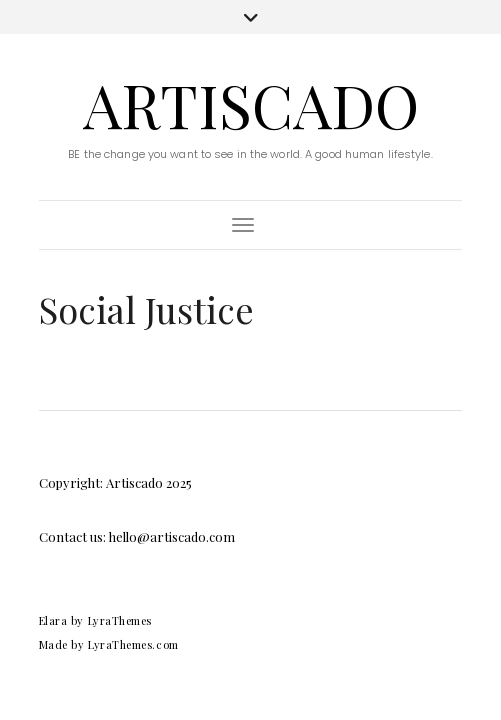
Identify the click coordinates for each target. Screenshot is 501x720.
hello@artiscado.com (172, 536)
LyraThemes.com (133, 644)
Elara (53, 620)
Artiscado (251, 104)
